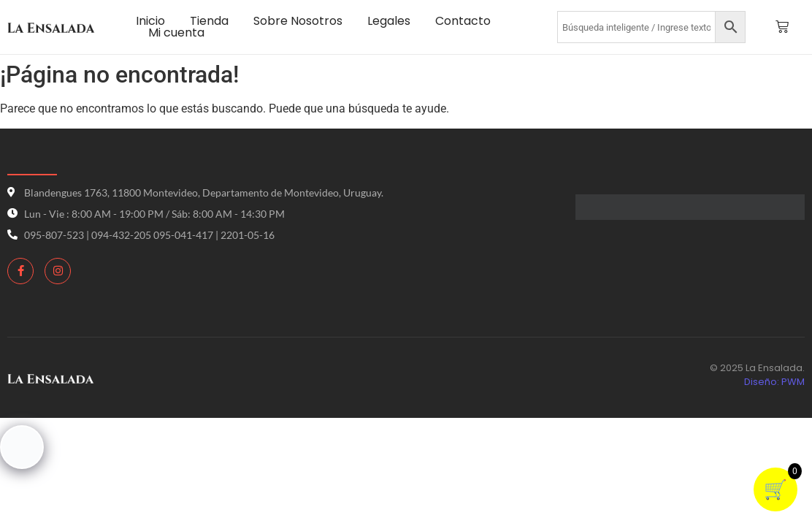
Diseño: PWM (774, 382)
